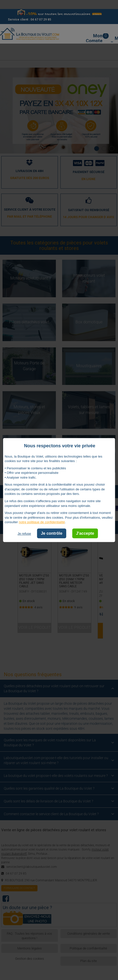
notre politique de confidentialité (42, 522)
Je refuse (24, 534)
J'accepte (85, 533)
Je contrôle (51, 533)
